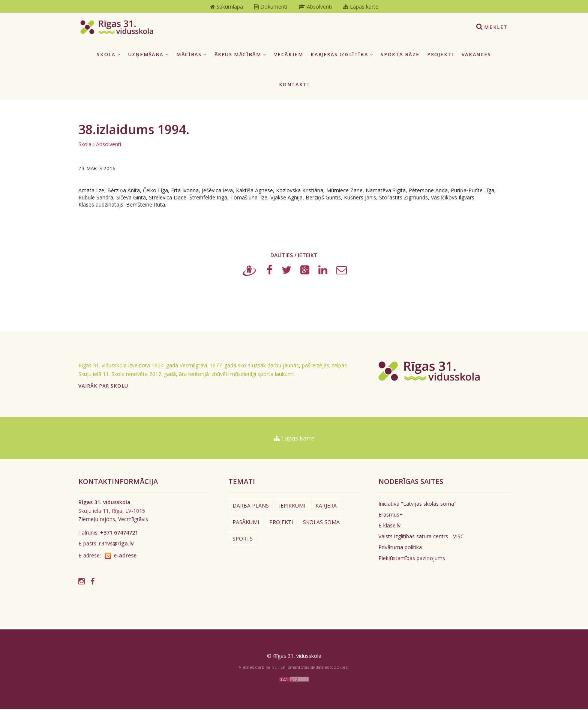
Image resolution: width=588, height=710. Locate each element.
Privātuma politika (400, 548)
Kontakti (294, 86)
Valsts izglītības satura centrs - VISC (421, 537)
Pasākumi (246, 523)
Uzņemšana (149, 55)
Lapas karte (294, 439)
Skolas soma (321, 523)
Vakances (476, 55)
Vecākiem (289, 55)
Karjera (326, 507)
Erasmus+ (391, 516)
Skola (109, 55)
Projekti (441, 55)
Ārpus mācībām (241, 55)
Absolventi (109, 145)
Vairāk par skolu (103, 387)
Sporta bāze (400, 55)
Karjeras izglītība (342, 55)
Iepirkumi (292, 507)
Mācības (191, 55)
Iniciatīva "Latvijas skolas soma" (417, 505)
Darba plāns (251, 507)
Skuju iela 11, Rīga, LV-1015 (112, 512)
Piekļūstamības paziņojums (412, 559)
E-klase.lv (389, 527)
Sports (243, 540)
